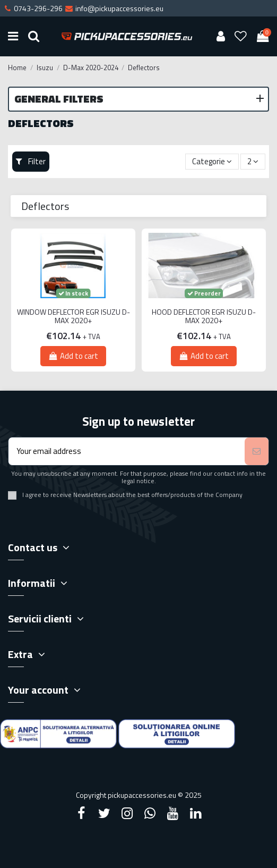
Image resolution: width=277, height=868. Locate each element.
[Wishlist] (241, 36)
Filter (31, 161)
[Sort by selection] (212, 162)
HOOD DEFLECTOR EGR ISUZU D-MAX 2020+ (204, 317)
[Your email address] (127, 452)
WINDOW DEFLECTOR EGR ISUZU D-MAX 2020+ (73, 317)
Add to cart (73, 356)
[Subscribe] (257, 452)
